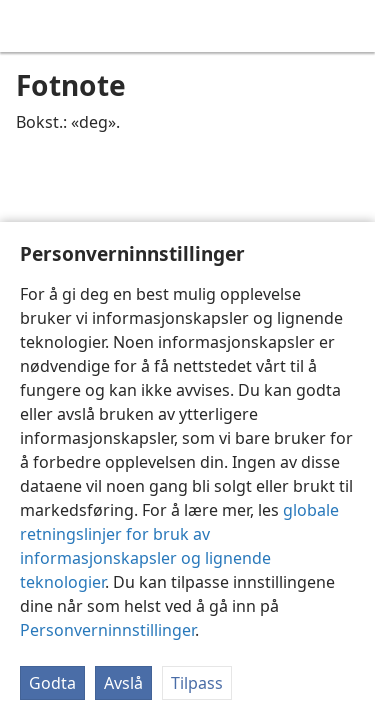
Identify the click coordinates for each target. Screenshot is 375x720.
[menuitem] (30, 26)
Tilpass (197, 683)
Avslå (123, 683)
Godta (52, 683)
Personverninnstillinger (107, 630)
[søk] (350, 26)
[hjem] (30, 26)
